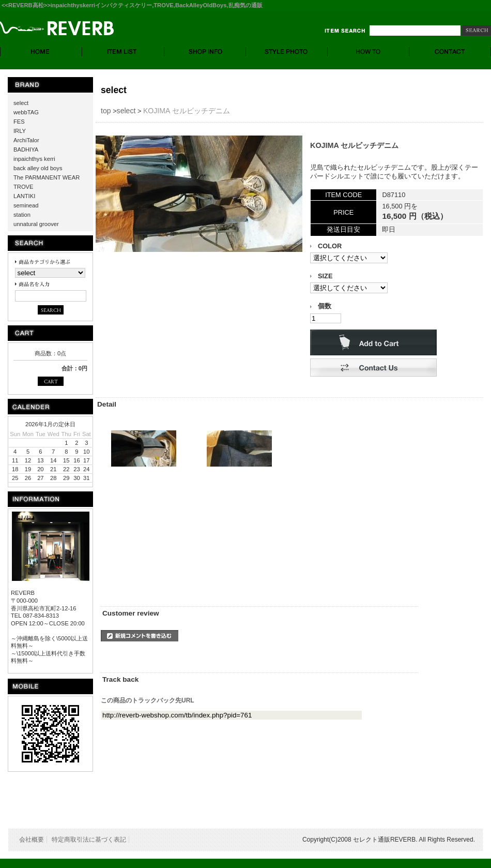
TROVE (24, 187)
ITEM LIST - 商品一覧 (123, 52)
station (22, 215)
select (21, 103)
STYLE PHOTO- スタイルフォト (287, 52)
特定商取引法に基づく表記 (89, 840)
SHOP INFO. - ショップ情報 (205, 52)
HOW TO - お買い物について (369, 52)
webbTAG (26, 112)
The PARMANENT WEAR (47, 177)
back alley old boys (38, 168)
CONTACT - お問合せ (450, 52)
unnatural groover (36, 224)
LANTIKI (24, 196)
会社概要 (32, 840)
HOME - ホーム (41, 52)
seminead (26, 205)
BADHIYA (26, 149)
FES (19, 122)
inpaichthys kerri (34, 159)
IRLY (20, 131)
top (106, 111)
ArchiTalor (26, 140)
